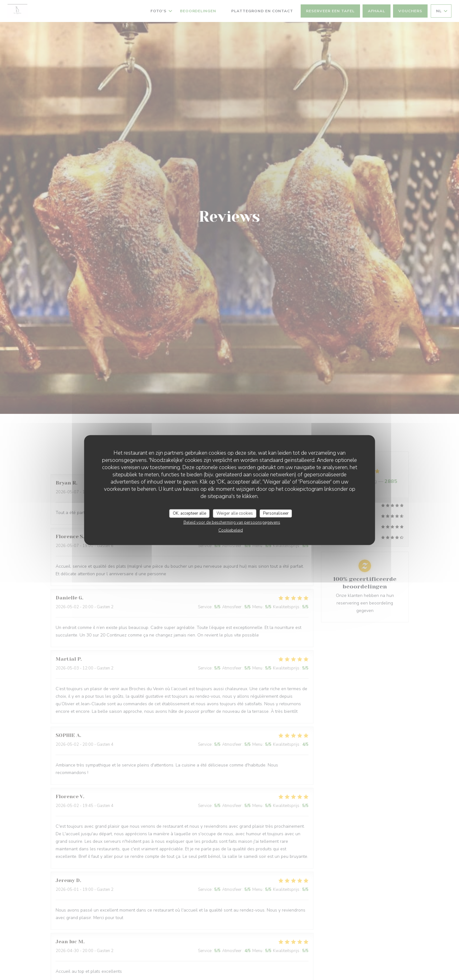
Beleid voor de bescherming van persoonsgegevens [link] (232, 522)
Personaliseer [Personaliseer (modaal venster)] (276, 513)
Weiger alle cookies (235, 513)
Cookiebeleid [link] (231, 530)
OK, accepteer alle (189, 513)
